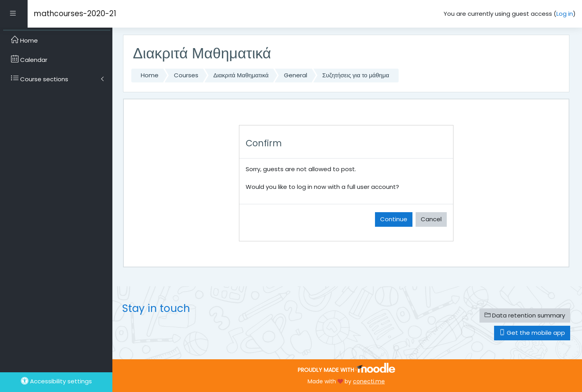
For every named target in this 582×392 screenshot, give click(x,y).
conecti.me (369, 381)
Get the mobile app (532, 333)
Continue (394, 219)
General (296, 75)
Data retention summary (525, 315)
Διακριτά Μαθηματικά (241, 75)
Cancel (431, 219)
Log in (565, 14)
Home (150, 75)
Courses (186, 75)
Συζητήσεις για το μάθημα (356, 75)
